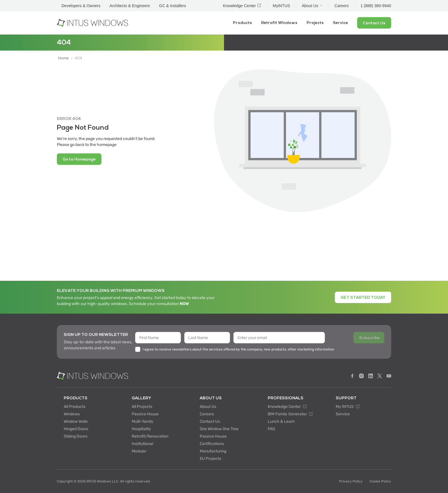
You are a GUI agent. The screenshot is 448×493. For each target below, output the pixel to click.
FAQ (271, 429)
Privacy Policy (351, 481)
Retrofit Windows (279, 23)
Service (340, 23)
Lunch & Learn (281, 421)
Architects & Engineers (130, 6)
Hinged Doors (76, 429)
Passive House (145, 414)
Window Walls (76, 421)
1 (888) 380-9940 (376, 6)
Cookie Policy (380, 481)
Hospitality (141, 429)
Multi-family (143, 421)
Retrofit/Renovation (150, 436)
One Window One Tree (219, 429)
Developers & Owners (81, 6)
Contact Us (210, 421)
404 (78, 58)
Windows (72, 414)
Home (63, 58)
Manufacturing (213, 451)
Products (242, 23)
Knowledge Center (287, 407)
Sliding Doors (76, 436)
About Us (208, 407)
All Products (75, 407)
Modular (139, 451)
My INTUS (348, 407)
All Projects (142, 407)
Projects (315, 23)
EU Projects (210, 459)
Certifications (212, 444)
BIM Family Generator (290, 414)
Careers (207, 414)
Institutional (142, 444)
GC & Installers (173, 6)
